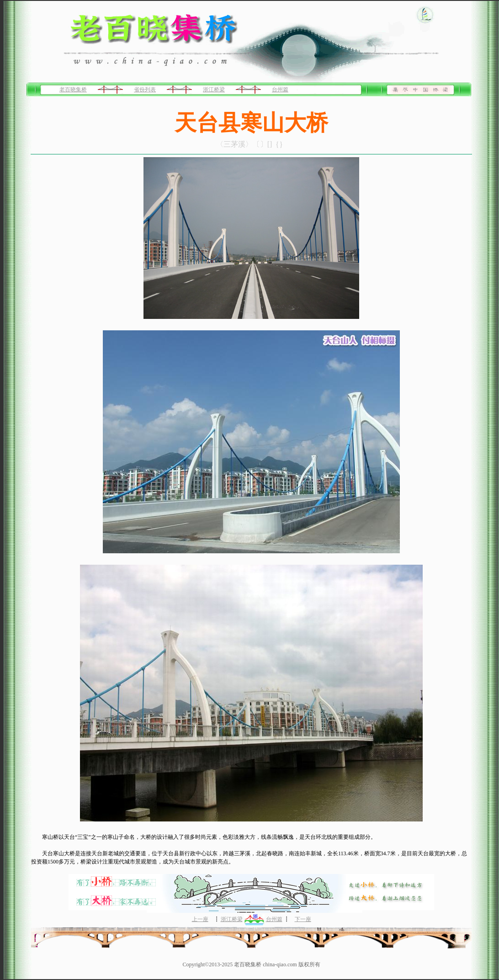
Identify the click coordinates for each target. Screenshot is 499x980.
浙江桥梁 (214, 90)
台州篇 (280, 90)
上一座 (200, 919)
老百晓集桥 (73, 90)
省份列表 (145, 90)
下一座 (303, 919)
